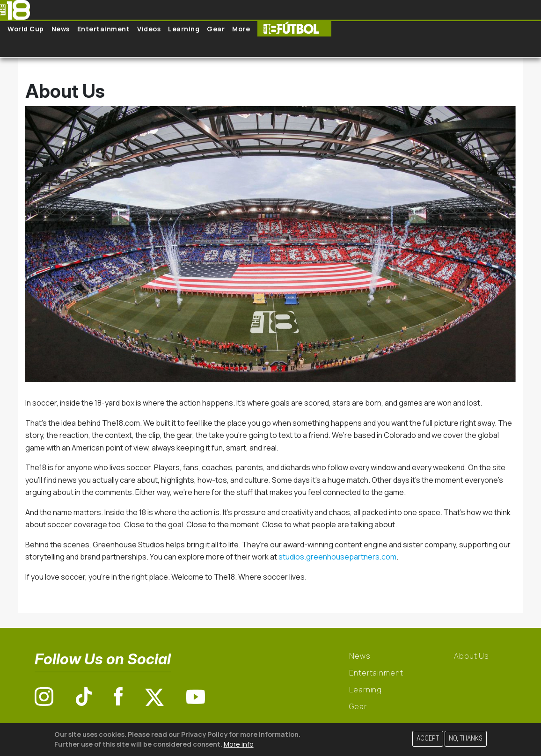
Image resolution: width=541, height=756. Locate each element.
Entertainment (104, 29)
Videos (149, 29)
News (61, 29)
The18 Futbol (294, 29)
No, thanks (466, 738)
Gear (216, 29)
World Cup (26, 29)
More (241, 29)
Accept (428, 738)
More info (239, 744)
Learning (184, 29)
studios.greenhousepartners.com (337, 557)
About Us (472, 656)
